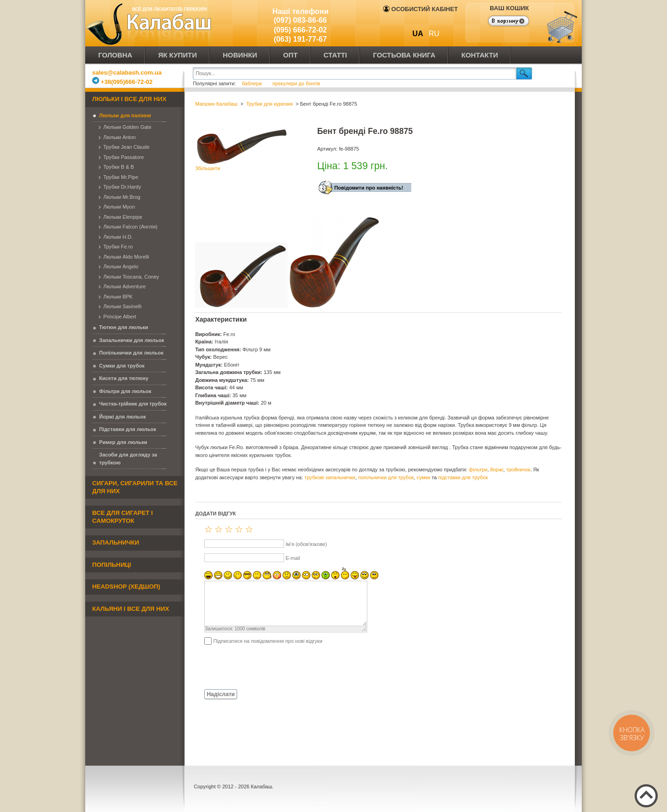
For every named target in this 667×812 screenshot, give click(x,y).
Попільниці (112, 565)
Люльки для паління (125, 115)
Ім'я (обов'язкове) (306, 544)
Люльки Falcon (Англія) (130, 227)
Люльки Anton (120, 137)
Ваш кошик (509, 8)
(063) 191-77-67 (300, 39)
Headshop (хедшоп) (126, 587)
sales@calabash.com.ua (127, 73)
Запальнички (116, 542)
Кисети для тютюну (124, 378)
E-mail (293, 558)
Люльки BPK (118, 297)
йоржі (497, 469)
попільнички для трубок (386, 477)
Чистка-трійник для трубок (133, 404)
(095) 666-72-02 (300, 30)
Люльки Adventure (125, 286)
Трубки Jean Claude (126, 147)
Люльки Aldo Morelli (126, 257)
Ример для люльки (123, 442)
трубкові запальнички (330, 477)
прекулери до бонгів (296, 83)
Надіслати (221, 694)
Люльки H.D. (118, 237)
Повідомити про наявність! (369, 188)
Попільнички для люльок (131, 353)
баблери (252, 83)
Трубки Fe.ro (118, 247)
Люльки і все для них (129, 99)
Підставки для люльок (128, 429)
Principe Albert (120, 317)
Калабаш (150, 23)
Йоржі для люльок (123, 417)
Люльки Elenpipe (123, 217)
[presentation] (265, 666)
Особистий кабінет (420, 9)
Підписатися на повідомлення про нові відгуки (267, 641)
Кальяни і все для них (131, 609)
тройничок (518, 469)
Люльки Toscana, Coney (131, 277)
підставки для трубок (463, 477)
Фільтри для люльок (125, 391)
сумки (423, 477)
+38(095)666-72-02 (122, 82)
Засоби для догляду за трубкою (128, 459)
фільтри (478, 469)
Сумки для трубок (122, 366)
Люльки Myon (119, 207)
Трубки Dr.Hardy (122, 187)
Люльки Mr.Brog (122, 197)
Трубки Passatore (124, 157)
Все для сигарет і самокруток (123, 517)
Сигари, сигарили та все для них (135, 487)
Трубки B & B (119, 167)
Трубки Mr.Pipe (121, 177)
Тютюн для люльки (124, 327)
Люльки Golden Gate (127, 127)
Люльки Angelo (121, 266)
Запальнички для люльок (132, 340)
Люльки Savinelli (122, 306)
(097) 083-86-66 (300, 20)
